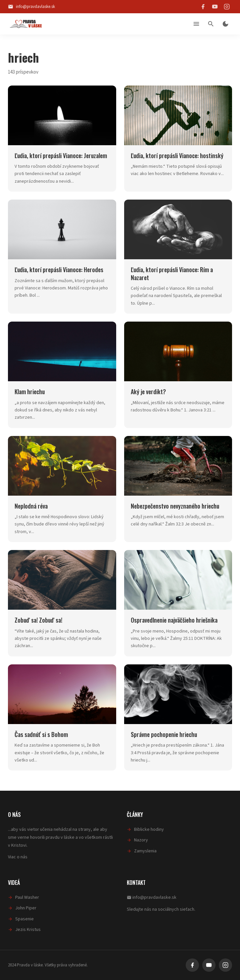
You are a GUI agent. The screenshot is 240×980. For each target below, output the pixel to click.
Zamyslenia (145, 851)
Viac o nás (18, 857)
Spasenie (24, 919)
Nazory (141, 840)
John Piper (26, 908)
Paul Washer (27, 897)
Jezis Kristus (28, 930)
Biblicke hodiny (149, 829)
